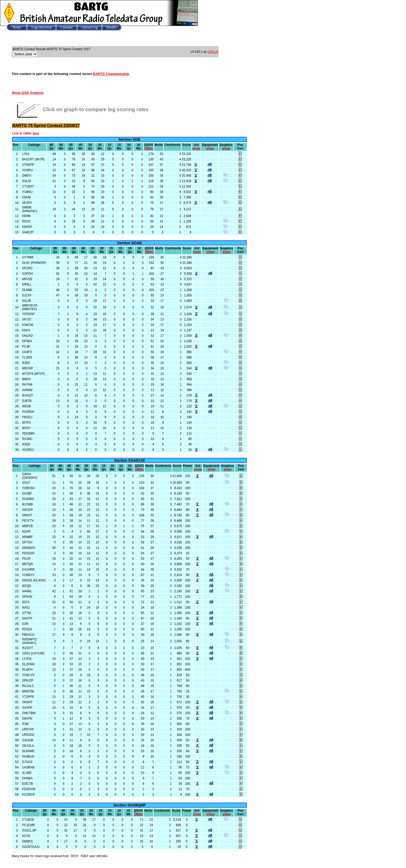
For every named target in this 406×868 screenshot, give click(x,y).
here (36, 133)
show (196, 148)
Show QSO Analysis (28, 93)
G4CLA (213, 52)
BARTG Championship (111, 74)
